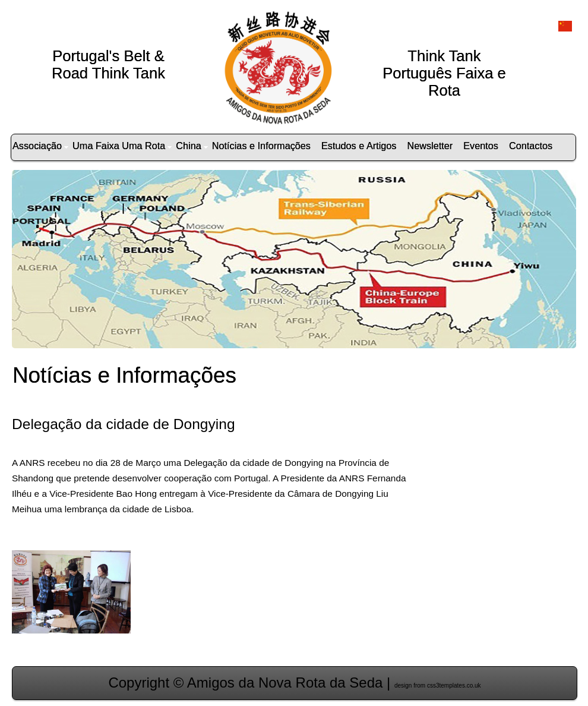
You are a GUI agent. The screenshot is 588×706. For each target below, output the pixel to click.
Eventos (481, 146)
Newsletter (430, 146)
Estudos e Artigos (359, 146)
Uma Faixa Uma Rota (122, 146)
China (192, 146)
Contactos (531, 146)
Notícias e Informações (261, 146)
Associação (40, 146)
